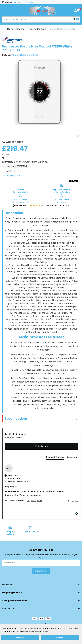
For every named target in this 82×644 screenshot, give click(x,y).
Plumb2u (7, 585)
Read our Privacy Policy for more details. (30, 632)
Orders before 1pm (62, 189)
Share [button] (40, 501)
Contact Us (8, 609)
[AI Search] (78, 20)
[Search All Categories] (41, 20)
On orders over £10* (20, 199)
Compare (9, 171)
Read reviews (62, 199)
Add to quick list (12, 176)
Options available (21, 189)
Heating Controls (37, 29)
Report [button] (33, 501)
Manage (20, 638)
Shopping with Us (12, 593)
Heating (20, 29)
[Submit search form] (74, 20)
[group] (41, 434)
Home (10, 29)
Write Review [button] (41, 446)
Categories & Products (15, 601)
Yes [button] (28, 501)
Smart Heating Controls (62, 29)
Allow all (60, 638)
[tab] (55, 458)
